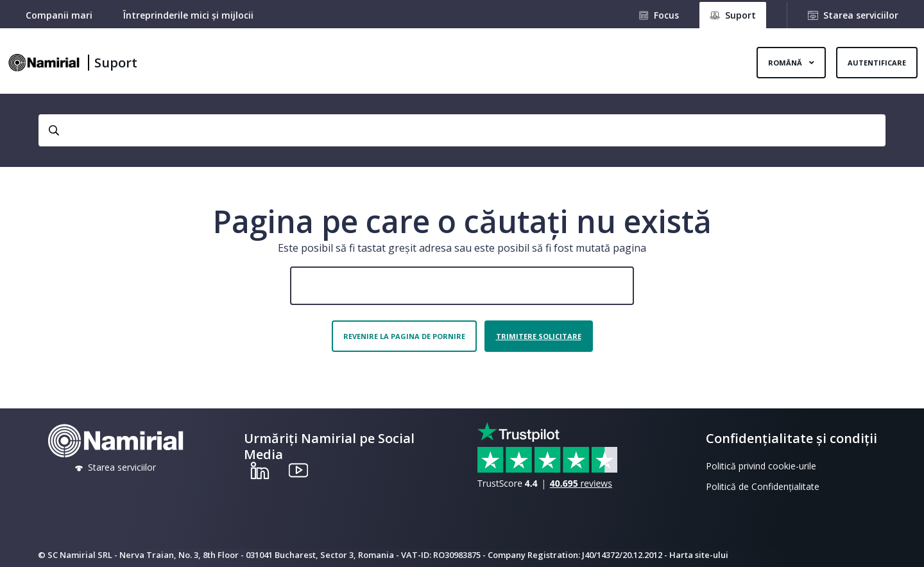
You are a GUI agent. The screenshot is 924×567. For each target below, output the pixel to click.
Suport (116, 63)
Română (786, 63)
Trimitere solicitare (539, 336)
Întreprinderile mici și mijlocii (188, 15)
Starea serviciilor (861, 15)
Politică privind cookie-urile (761, 466)
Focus (666, 15)
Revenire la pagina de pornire (404, 336)
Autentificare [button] (877, 63)
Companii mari (59, 15)
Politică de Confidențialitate (763, 486)
